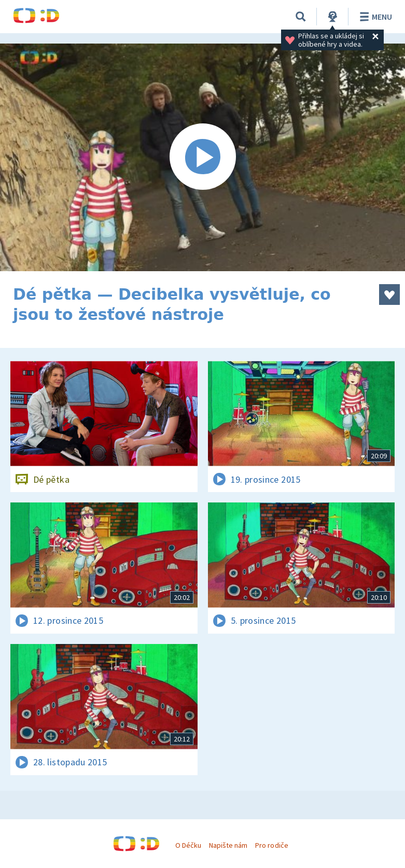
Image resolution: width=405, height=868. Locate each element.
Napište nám (228, 845)
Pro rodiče (271, 845)
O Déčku (188, 845)
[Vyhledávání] (301, 17)
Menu (374, 17)
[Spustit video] (202, 157)
